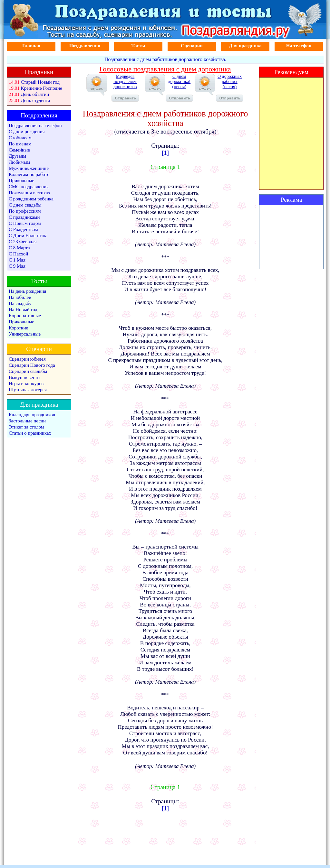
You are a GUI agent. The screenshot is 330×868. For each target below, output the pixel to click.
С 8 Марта (19, 248)
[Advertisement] (291, 237)
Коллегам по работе (29, 174)
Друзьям (17, 156)
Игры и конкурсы (27, 383)
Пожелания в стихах (29, 193)
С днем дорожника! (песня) (179, 88)
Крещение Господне (42, 88)
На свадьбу (20, 303)
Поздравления (85, 46)
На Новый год (23, 309)
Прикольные (21, 180)
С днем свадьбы (25, 205)
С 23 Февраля (23, 242)
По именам (20, 144)
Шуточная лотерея (28, 390)
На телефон (299, 46)
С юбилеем (20, 138)
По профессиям (25, 211)
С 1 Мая (17, 260)
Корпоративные (25, 316)
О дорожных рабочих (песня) (230, 88)
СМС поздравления (29, 187)
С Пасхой (18, 254)
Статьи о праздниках (30, 433)
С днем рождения (27, 132)
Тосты (138, 46)
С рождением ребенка (31, 199)
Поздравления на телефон (35, 125)
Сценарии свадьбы (28, 371)
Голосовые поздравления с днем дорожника (165, 69)
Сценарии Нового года (32, 365)
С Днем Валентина (28, 235)
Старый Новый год (40, 82)
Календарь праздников (32, 415)
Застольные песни (27, 421)
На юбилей (20, 297)
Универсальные (25, 334)
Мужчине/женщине (29, 168)
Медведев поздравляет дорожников (125, 88)
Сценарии (192, 46)
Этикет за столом (26, 427)
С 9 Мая (17, 266)
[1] (165, 153)
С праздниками (24, 217)
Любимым (19, 162)
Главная (31, 46)
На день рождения (27, 291)
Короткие (18, 328)
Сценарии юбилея (27, 359)
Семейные (19, 150)
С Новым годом (25, 223)
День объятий (35, 94)
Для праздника (245, 46)
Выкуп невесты (24, 377)
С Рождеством (23, 229)
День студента (36, 100)
